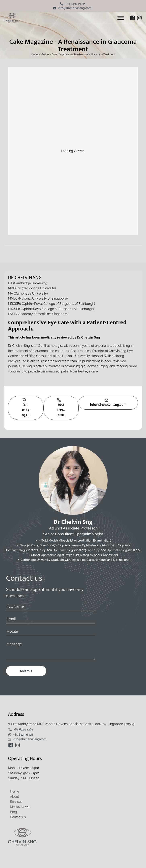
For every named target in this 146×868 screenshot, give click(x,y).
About (14, 797)
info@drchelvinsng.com (75, 8)
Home (35, 54)
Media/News (20, 807)
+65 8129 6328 (23, 735)
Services (16, 802)
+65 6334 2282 (75, 4)
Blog (13, 812)
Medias (45, 54)
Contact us (18, 817)
